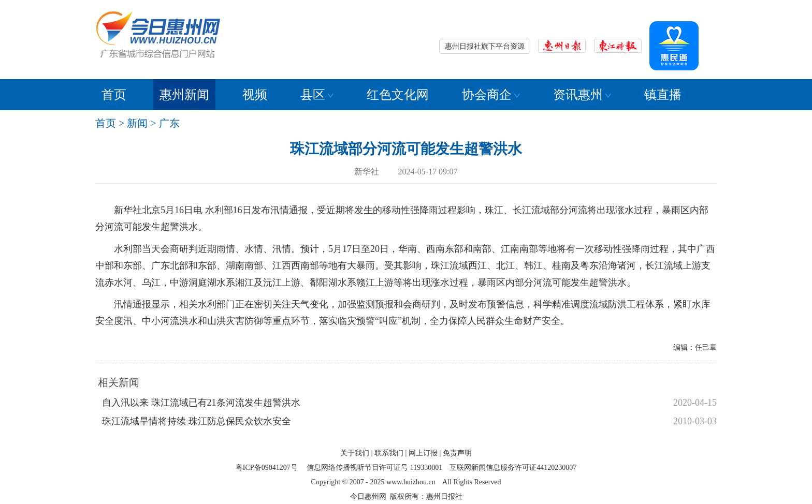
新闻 (137, 123)
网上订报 (423, 453)
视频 (255, 95)
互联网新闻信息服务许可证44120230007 (513, 468)
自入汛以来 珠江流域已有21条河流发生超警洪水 (201, 403)
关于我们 (355, 453)
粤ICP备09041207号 (267, 468)
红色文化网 (398, 95)
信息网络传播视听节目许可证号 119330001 (374, 468)
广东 (169, 123)
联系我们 (389, 453)
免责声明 (457, 453)
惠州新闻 (184, 95)
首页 (114, 95)
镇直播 (663, 95)
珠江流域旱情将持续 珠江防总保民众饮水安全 (197, 421)
